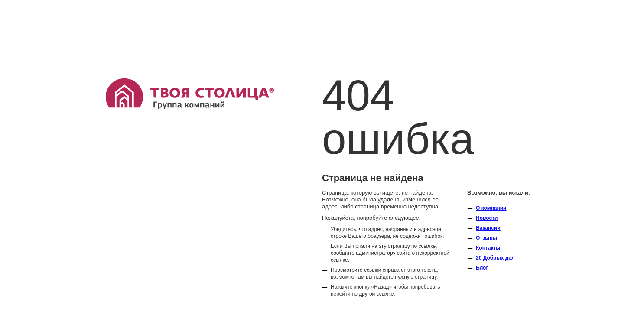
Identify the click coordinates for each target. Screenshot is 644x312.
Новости (487, 218)
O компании (491, 208)
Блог (482, 268)
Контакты (488, 248)
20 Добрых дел (495, 258)
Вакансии (488, 228)
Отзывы (486, 238)
